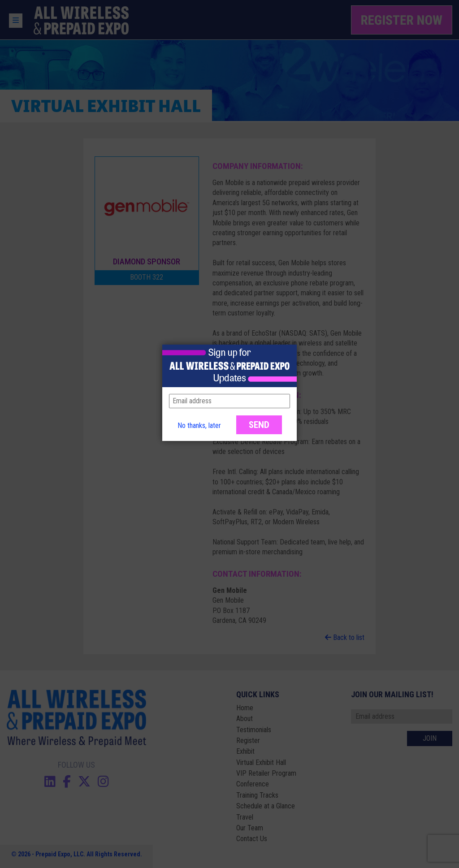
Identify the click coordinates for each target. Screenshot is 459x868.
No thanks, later (199, 425)
